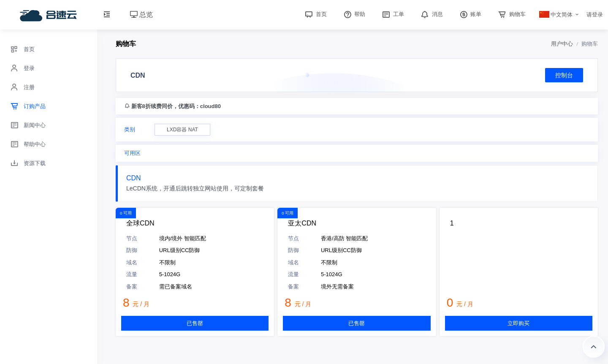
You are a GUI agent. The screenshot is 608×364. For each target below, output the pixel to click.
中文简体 (556, 15)
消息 (431, 14)
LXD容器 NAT (182, 130)
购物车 (511, 14)
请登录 (595, 15)
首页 (315, 14)
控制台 (564, 75)
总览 (141, 15)
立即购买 (518, 323)
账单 (470, 14)
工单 (392, 14)
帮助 (354, 14)
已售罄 (195, 323)
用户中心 (562, 44)
